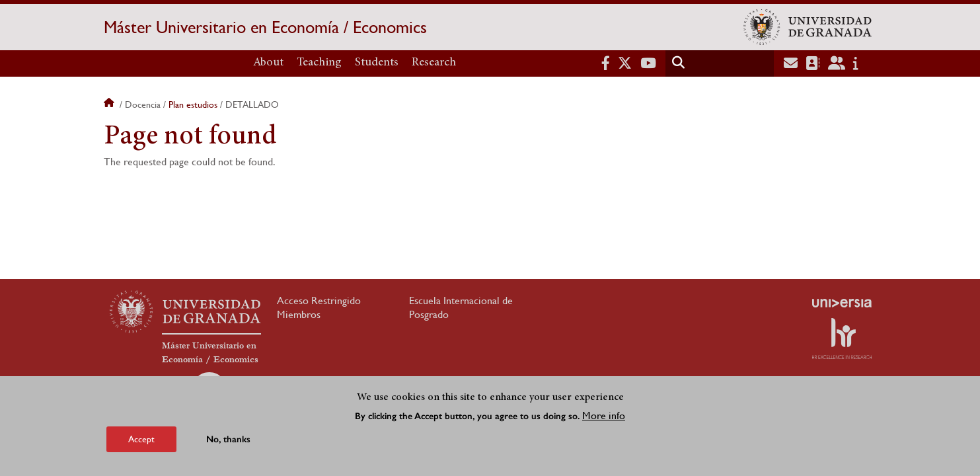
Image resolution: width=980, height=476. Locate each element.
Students (377, 63)
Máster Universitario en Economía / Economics (265, 27)
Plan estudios (193, 104)
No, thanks (228, 439)
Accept (141, 439)
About (268, 63)
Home (110, 104)
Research (434, 63)
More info (604, 416)
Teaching (319, 63)
